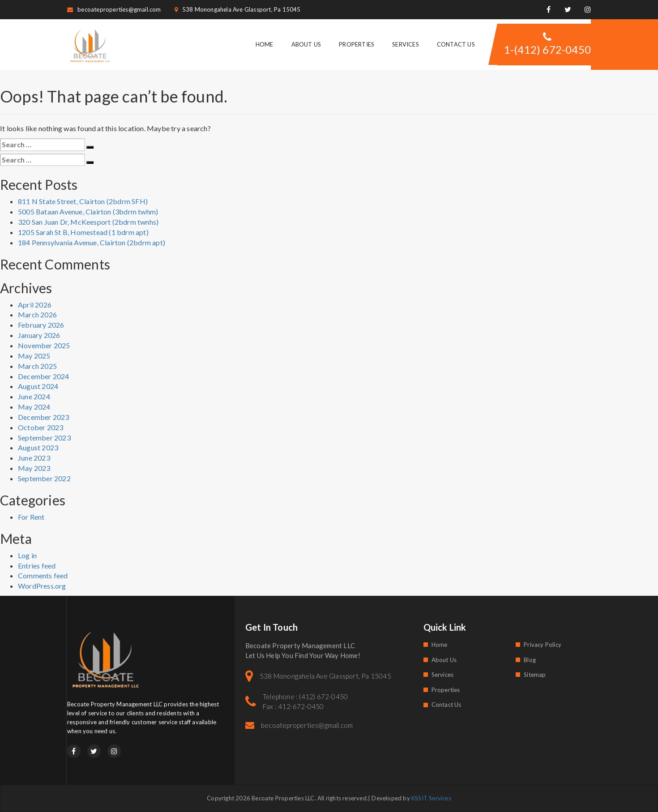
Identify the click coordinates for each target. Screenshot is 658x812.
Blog (530, 660)
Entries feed (37, 566)
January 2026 (39, 335)
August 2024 (38, 386)
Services (406, 44)
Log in (27, 555)
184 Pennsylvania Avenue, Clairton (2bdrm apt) (92, 242)
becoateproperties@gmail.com (114, 9)
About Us (306, 44)
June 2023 (34, 458)
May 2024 (34, 407)
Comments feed (43, 575)
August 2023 (38, 447)
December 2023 (44, 417)
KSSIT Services (431, 798)
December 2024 (44, 376)
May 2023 (34, 468)
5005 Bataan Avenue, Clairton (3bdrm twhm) (88, 212)
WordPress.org (42, 586)
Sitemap (535, 675)
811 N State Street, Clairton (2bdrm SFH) (83, 201)
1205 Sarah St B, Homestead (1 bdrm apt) (83, 232)
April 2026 (35, 305)
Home (265, 44)
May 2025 (34, 356)
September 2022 (44, 478)
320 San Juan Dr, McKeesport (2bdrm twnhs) (88, 222)
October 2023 (41, 427)
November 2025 (44, 345)
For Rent (31, 517)
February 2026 (41, 325)
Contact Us (456, 44)
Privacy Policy (543, 645)
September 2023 (44, 438)
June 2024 (34, 396)
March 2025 (37, 366)
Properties (357, 44)
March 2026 (37, 314)
